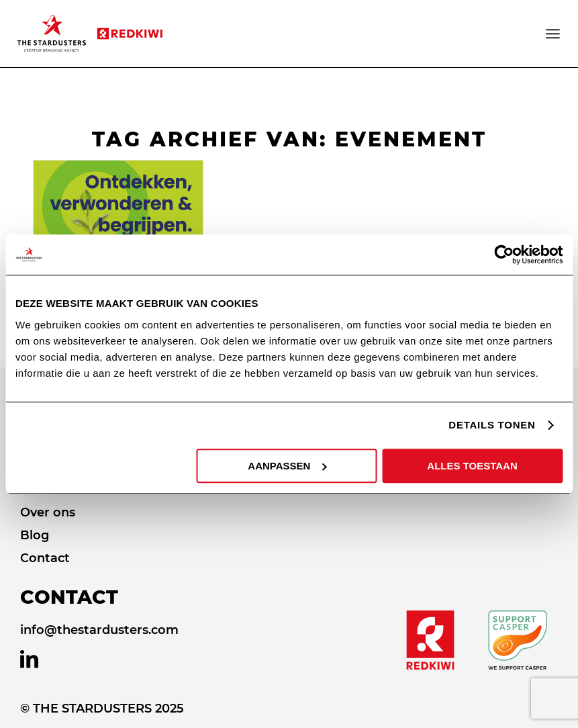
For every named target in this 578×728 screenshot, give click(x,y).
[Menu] (554, 34)
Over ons (48, 512)
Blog (35, 535)
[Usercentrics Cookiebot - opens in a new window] (504, 255)
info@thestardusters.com (99, 630)
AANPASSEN (287, 466)
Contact (45, 558)
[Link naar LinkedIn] (29, 659)
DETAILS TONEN (492, 425)
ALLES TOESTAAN (472, 466)
